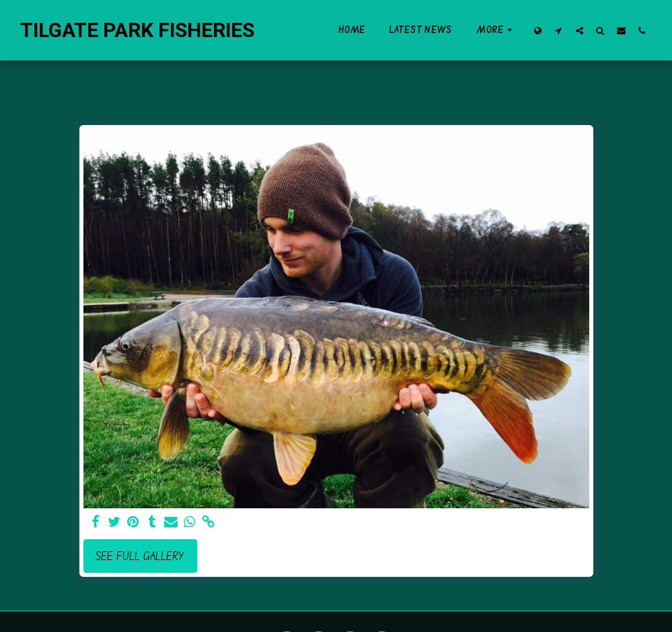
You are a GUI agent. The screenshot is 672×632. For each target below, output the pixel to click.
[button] (559, 30)
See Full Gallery (140, 556)
